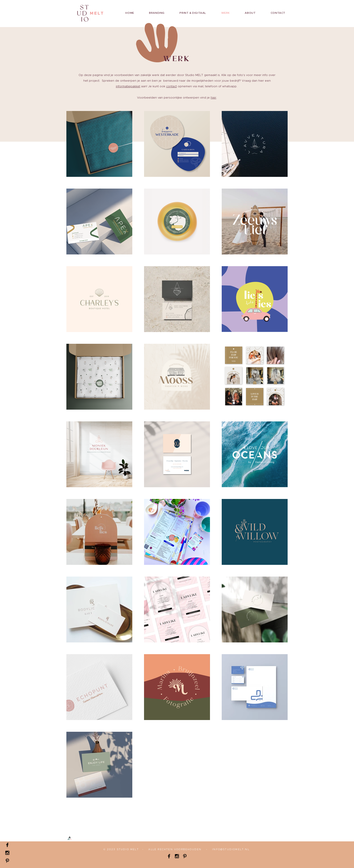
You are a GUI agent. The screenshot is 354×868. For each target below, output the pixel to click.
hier (213, 98)
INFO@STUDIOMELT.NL (231, 849)
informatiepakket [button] (128, 87)
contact (171, 87)
